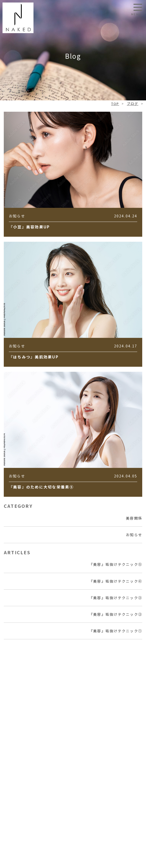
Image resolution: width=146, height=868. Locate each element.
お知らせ (134, 535)
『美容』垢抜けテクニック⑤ (116, 564)
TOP (115, 104)
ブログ (133, 104)
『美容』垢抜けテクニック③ (116, 598)
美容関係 (134, 518)
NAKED (18, 18)
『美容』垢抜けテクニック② (116, 614)
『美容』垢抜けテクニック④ (116, 581)
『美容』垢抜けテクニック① (116, 631)
